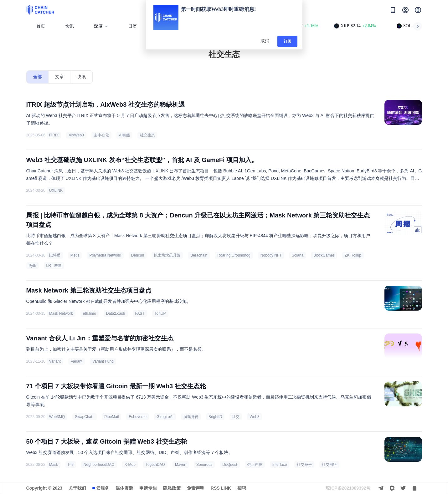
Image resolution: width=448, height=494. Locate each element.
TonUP (160, 313)
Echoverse (138, 417)
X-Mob (130, 465)
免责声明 (196, 488)
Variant (55, 361)
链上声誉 (255, 465)
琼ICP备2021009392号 (348, 488)
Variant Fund (103, 361)
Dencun (138, 255)
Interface (280, 465)
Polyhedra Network (105, 255)
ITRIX (54, 135)
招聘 (242, 488)
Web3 (254, 417)
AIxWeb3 (76, 135)
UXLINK (56, 191)
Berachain (199, 255)
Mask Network (61, 313)
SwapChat (85, 417)
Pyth (33, 266)
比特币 (55, 255)
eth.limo (90, 313)
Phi (71, 465)
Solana (298, 255)
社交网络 (329, 465)
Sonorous (204, 465)
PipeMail (111, 417)
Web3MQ (57, 417)
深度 (101, 26)
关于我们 (77, 488)
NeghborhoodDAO (99, 465)
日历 (132, 26)
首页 (41, 26)
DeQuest (230, 465)
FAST (140, 313)
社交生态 (147, 135)
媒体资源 (124, 488)
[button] (418, 10)
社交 (236, 417)
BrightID (215, 417)
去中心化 (101, 135)
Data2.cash (116, 313)
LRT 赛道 (54, 266)
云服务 (103, 488)
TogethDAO (155, 465)
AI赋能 (124, 135)
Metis (75, 255)
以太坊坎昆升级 (167, 255)
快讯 (70, 26)
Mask (54, 465)
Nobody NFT (271, 255)
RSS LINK (221, 488)
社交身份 (304, 465)
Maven (181, 465)
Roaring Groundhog (234, 255)
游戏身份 (191, 417)
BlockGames (324, 255)
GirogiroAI (165, 417)
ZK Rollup (353, 255)
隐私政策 (172, 488)
